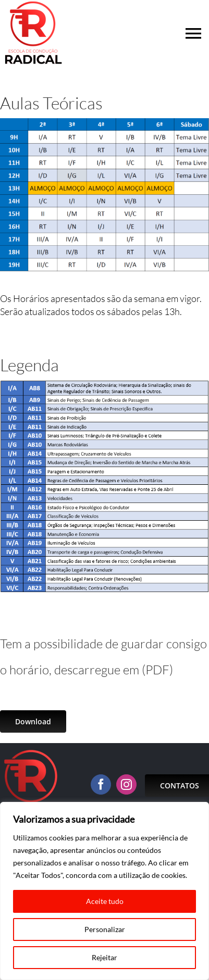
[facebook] (101, 784)
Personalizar (105, 929)
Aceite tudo (105, 901)
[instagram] (126, 784)
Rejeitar (104, 957)
